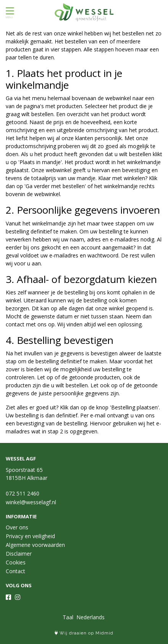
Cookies (16, 562)
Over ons (17, 527)
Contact (15, 571)
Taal (68, 617)
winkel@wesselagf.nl (31, 502)
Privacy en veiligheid (30, 536)
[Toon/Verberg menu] (9, 11)
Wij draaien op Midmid (84, 633)
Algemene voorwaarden (35, 545)
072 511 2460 (23, 493)
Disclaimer (19, 554)
